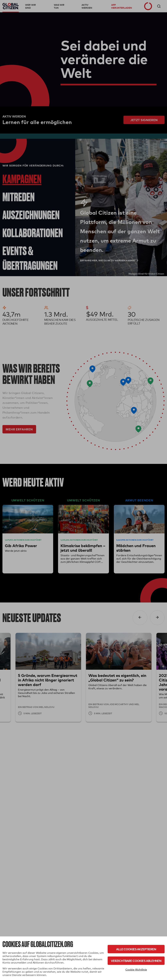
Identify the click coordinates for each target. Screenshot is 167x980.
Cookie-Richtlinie (136, 970)
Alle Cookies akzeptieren (136, 949)
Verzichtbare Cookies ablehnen (136, 961)
